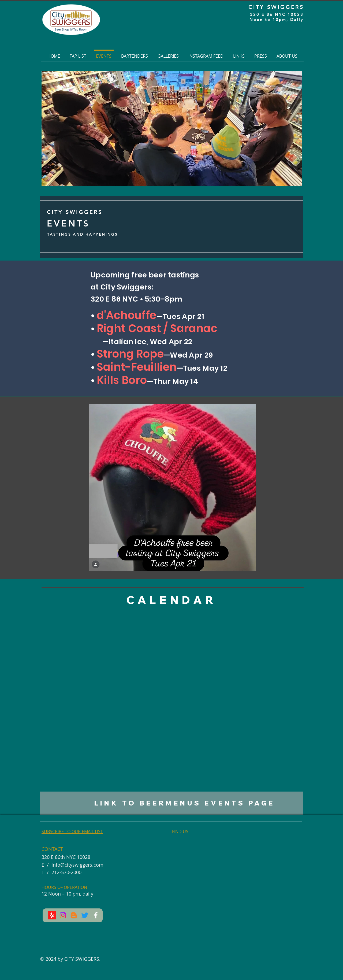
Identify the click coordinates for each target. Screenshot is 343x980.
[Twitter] (85, 915)
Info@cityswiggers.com (77, 865)
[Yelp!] (52, 915)
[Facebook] (96, 915)
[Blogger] (74, 915)
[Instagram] (63, 915)
